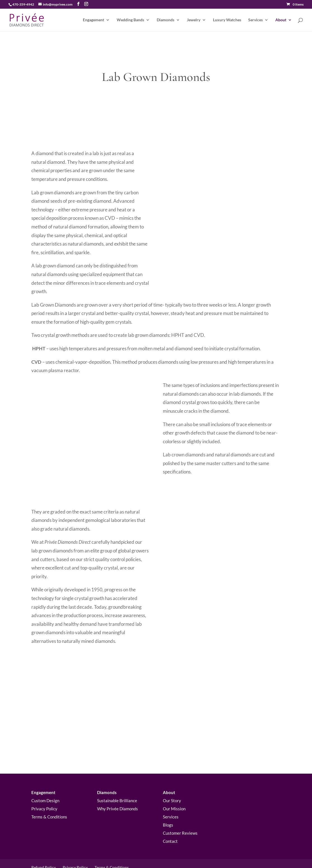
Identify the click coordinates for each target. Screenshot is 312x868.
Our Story (172, 778)
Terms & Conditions (49, 794)
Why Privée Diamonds (118, 786)
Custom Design (45, 778)
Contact (170, 819)
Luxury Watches (227, 20)
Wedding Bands (130, 20)
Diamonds (166, 20)
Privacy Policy (44, 786)
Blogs (168, 802)
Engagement (93, 20)
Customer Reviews (180, 811)
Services (255, 20)
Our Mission (174, 786)
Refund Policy (44, 845)
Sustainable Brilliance (117, 778)
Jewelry (194, 20)
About (281, 20)
